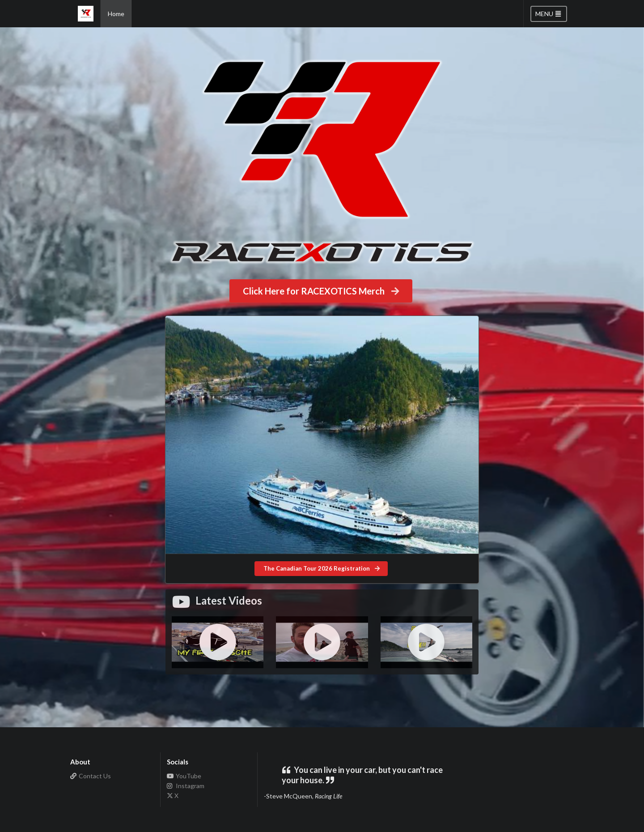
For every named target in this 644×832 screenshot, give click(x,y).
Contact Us (91, 776)
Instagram (186, 786)
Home (116, 14)
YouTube (184, 776)
